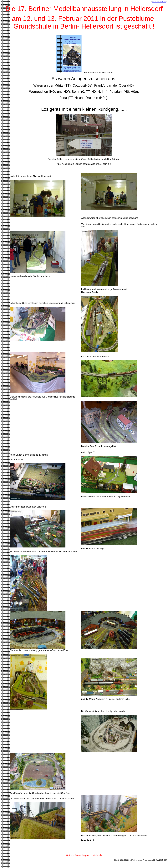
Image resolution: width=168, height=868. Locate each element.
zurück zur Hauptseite (159, 2)
